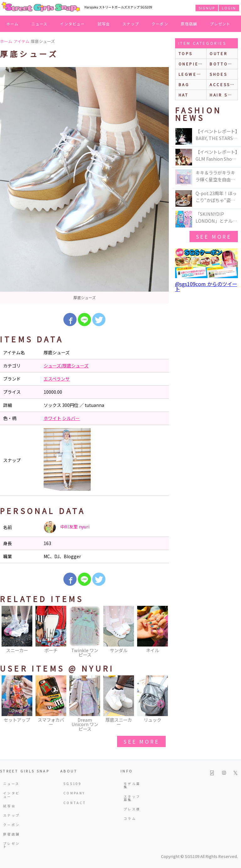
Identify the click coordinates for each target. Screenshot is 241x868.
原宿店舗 (189, 24)
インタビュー (72, 24)
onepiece (192, 64)
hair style (224, 95)
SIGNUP (207, 8)
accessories (224, 84)
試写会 (104, 24)
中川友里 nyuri (67, 527)
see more (141, 741)
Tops (186, 53)
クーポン (160, 24)
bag (184, 84)
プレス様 (132, 809)
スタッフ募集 (132, 798)
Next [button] (161, 632)
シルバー (71, 418)
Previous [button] (8, 632)
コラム (130, 818)
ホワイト (52, 418)
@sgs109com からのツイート (206, 286)
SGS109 (72, 784)
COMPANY (72, 793)
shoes (218, 74)
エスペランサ (57, 379)
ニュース (40, 24)
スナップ (131, 24)
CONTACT (72, 803)
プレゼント (220, 24)
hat (184, 95)
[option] (84, 185)
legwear (191, 74)
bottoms (222, 64)
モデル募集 (132, 785)
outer (219, 53)
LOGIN (229, 8)
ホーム (13, 24)
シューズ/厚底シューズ (66, 366)
